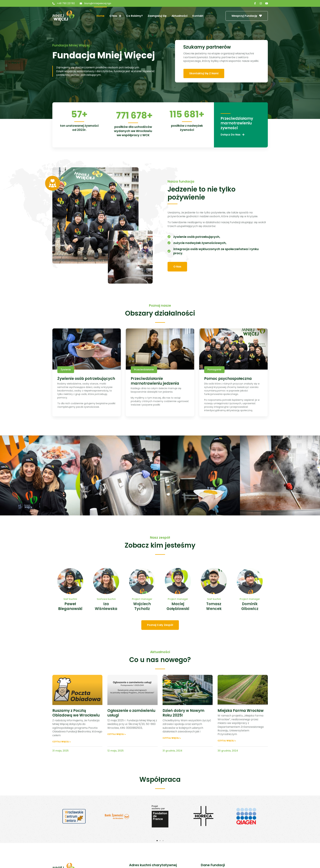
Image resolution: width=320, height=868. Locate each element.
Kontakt (198, 16)
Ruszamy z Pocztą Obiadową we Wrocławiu (76, 768)
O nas (115, 16)
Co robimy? (134, 16)
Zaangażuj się (157, 16)
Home (100, 16)
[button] (157, 841)
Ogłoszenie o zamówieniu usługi (131, 768)
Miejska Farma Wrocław (241, 766)
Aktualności (179, 16)
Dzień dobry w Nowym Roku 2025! (183, 768)
